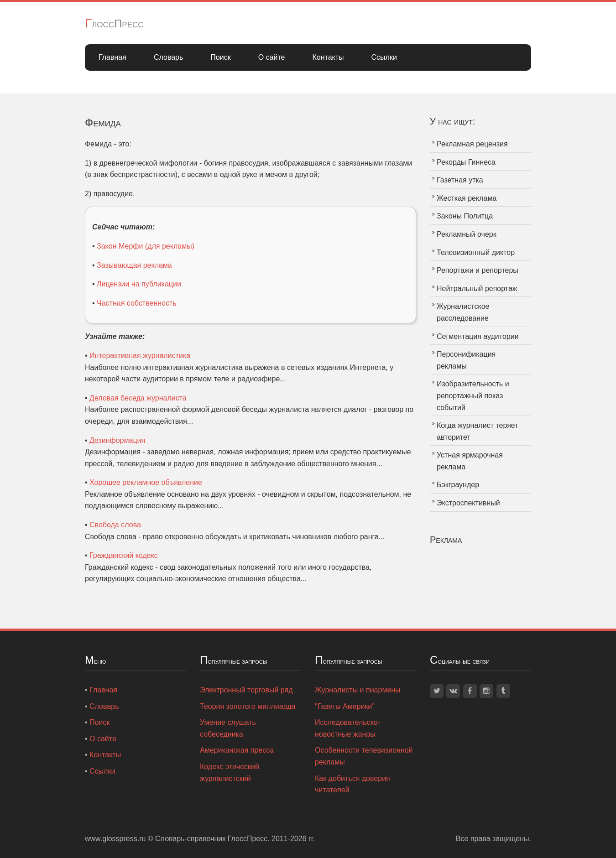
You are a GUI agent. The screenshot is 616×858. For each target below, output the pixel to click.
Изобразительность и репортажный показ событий (473, 395)
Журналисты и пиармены (358, 690)
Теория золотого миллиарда (248, 706)
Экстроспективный (468, 503)
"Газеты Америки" (345, 706)
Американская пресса (237, 750)
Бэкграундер (458, 485)
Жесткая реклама (467, 198)
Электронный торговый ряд (246, 690)
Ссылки (384, 57)
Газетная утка (460, 180)
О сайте (272, 57)
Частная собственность (137, 303)
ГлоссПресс (114, 23)
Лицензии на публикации (139, 284)
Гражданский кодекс (124, 555)
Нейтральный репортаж (477, 289)
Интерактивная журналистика (140, 356)
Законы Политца (465, 216)
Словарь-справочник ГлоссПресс (211, 839)
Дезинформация (117, 440)
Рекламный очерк (467, 234)
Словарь (168, 57)
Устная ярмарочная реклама (470, 461)
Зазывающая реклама (134, 265)
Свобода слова (115, 525)
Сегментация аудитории (478, 336)
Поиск (220, 57)
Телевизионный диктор (476, 252)
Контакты (328, 57)
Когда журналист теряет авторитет (478, 431)
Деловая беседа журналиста (138, 398)
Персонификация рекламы (466, 360)
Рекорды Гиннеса (466, 162)
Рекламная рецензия (472, 144)
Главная (112, 57)
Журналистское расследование (463, 312)
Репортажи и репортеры (478, 270)
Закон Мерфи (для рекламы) (146, 246)
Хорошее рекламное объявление (146, 482)
